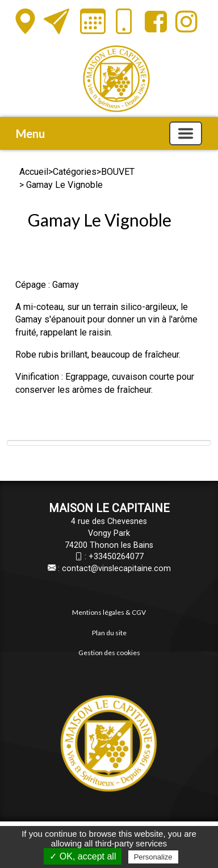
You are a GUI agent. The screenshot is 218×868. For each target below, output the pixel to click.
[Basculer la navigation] (186, 133)
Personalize (153, 857)
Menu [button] (30, 133)
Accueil (34, 172)
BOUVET (118, 172)
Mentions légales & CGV (109, 612)
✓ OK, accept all (83, 856)
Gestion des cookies (109, 653)
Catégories (75, 172)
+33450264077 (116, 557)
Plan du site (109, 633)
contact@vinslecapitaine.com (116, 569)
